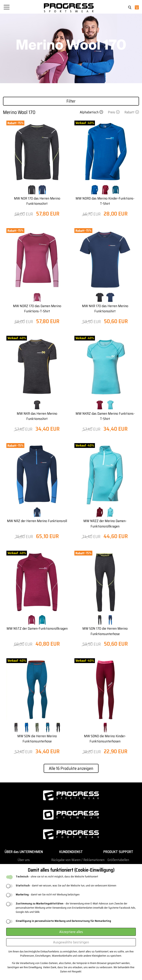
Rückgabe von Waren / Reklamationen (78, 860)
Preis (114, 112)
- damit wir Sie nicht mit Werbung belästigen (48, 895)
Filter (71, 101)
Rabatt (132, 112)
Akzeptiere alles (71, 932)
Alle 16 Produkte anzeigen (71, 768)
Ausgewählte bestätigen (71, 942)
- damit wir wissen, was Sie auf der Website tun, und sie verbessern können (66, 886)
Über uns (24, 860)
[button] (7, 6)
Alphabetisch (92, 112)
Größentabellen (118, 860)
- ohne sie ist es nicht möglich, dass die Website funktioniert (57, 877)
